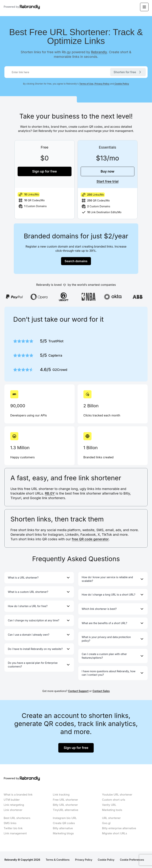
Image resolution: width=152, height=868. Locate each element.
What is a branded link (18, 795)
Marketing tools (112, 810)
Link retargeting (14, 805)
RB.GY (50, 493)
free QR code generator (90, 539)
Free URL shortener (65, 800)
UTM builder (12, 800)
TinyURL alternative (65, 810)
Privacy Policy (102, 84)
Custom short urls (114, 800)
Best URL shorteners (17, 818)
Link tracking (61, 795)
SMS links (10, 823)
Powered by (22, 7)
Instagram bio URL (65, 818)
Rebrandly (99, 52)
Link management (15, 833)
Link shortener (13, 810)
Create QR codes (64, 823)
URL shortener (111, 818)
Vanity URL (109, 805)
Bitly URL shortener (65, 805)
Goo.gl (106, 823)
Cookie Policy (122, 84)
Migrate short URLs (115, 833)
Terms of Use (86, 84)
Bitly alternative (63, 828)
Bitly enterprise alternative (119, 828)
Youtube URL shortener (117, 795)
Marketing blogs (63, 833)
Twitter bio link (13, 828)
